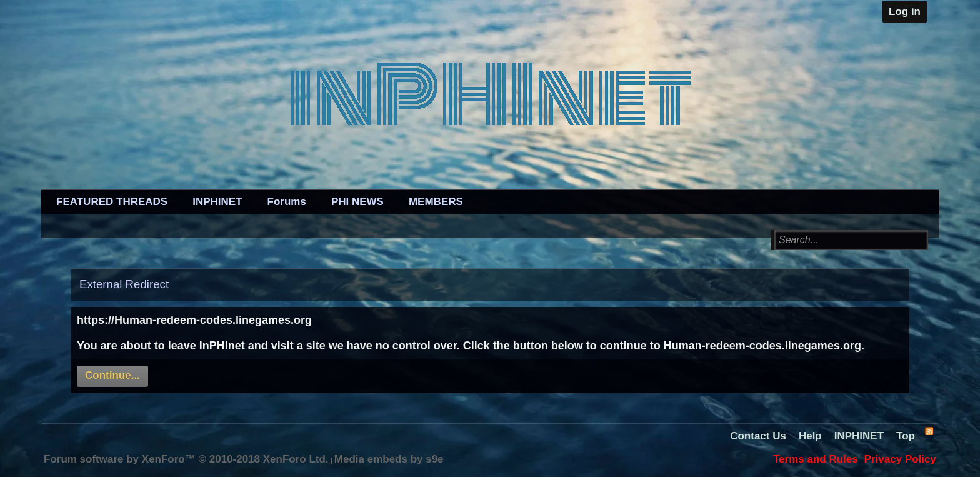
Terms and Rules (816, 459)
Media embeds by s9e (389, 459)
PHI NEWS (357, 202)
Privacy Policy (900, 459)
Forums (287, 202)
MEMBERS (436, 202)
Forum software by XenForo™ (186, 459)
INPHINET (217, 202)
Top (906, 436)
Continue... (112, 375)
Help (810, 436)
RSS (929, 431)
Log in (905, 12)
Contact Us (758, 436)
